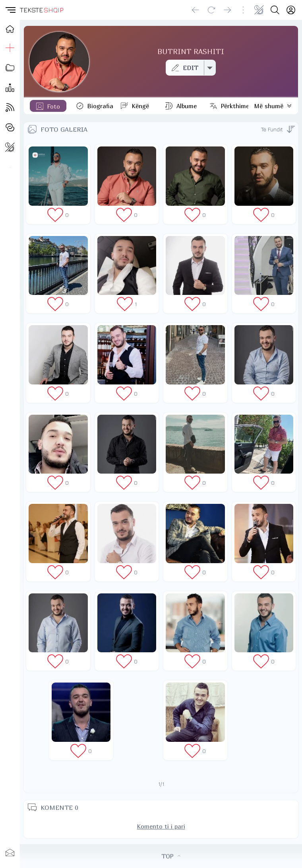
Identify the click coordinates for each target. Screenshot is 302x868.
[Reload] (211, 10)
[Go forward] (227, 10)
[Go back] (196, 10)
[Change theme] (259, 10)
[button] (10, 10)
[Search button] (275, 10)
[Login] (291, 10)
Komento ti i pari (161, 826)
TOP (171, 856)
